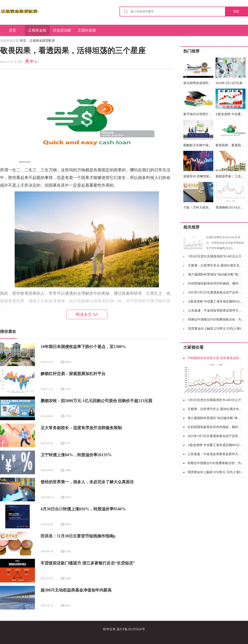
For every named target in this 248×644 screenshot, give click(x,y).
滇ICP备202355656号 (131, 629)
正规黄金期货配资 (37, 32)
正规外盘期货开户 (87, 32)
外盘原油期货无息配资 (62, 32)
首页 (12, 30)
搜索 (236, 11)
